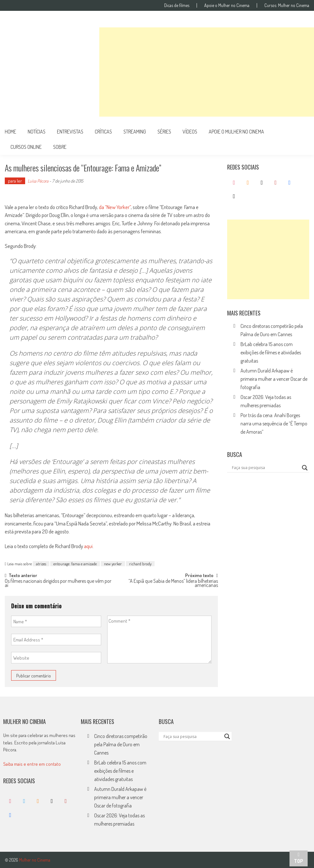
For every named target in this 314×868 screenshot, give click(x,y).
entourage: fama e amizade (75, 564)
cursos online (26, 147)
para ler (15, 181)
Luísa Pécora (38, 181)
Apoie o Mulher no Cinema (227, 5)
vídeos (190, 132)
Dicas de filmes (177, 5)
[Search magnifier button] (305, 468)
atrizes (41, 564)
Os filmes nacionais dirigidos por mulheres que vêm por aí (58, 584)
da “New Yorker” (115, 207)
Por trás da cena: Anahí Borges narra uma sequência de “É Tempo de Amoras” (274, 423)
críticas (103, 132)
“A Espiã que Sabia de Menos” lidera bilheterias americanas (173, 584)
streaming (135, 132)
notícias (37, 132)
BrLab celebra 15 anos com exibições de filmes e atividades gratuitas (271, 352)
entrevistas (70, 132)
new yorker (113, 564)
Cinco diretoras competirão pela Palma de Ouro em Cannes (121, 744)
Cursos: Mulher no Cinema (287, 5)
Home (10, 132)
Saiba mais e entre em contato (32, 764)
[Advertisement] (207, 72)
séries (164, 132)
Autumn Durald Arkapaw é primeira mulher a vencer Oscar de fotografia (274, 379)
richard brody (140, 564)
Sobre (60, 147)
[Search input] (265, 468)
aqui (88, 546)
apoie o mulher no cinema (236, 132)
